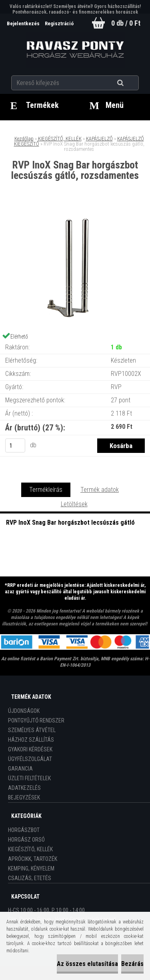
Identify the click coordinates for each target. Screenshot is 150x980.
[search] (130, 83)
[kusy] (15, 445)
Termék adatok (100, 490)
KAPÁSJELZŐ (99, 139)
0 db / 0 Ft (126, 23)
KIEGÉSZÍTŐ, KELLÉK (60, 139)
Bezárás (132, 964)
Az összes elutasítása (87, 964)
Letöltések (74, 504)
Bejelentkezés (24, 23)
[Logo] (75, 50)
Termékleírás (46, 490)
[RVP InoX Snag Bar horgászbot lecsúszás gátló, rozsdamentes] (75, 214)
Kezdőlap (24, 139)
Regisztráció (59, 23)
